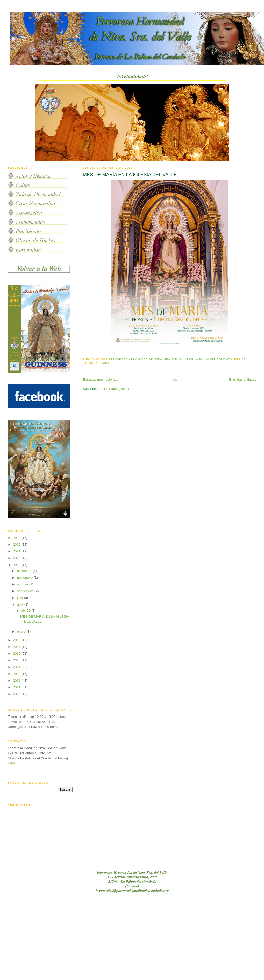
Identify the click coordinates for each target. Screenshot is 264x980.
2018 (17, 640)
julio (21, 598)
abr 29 (26, 610)
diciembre (25, 571)
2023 (17, 538)
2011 (17, 687)
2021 (17, 551)
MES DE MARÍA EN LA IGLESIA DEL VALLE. (131, 175)
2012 (17, 681)
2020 (17, 558)
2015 (17, 660)
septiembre (26, 591)
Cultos (108, 363)
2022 (17, 545)
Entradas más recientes (101, 379)
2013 (17, 674)
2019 (17, 565)
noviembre (25, 577)
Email (12, 763)
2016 (17, 654)
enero (22, 631)
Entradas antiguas (243, 379)
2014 (17, 667)
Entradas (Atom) (116, 389)
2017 (17, 647)
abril (21, 604)
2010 (17, 694)
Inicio (174, 379)
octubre (23, 584)
